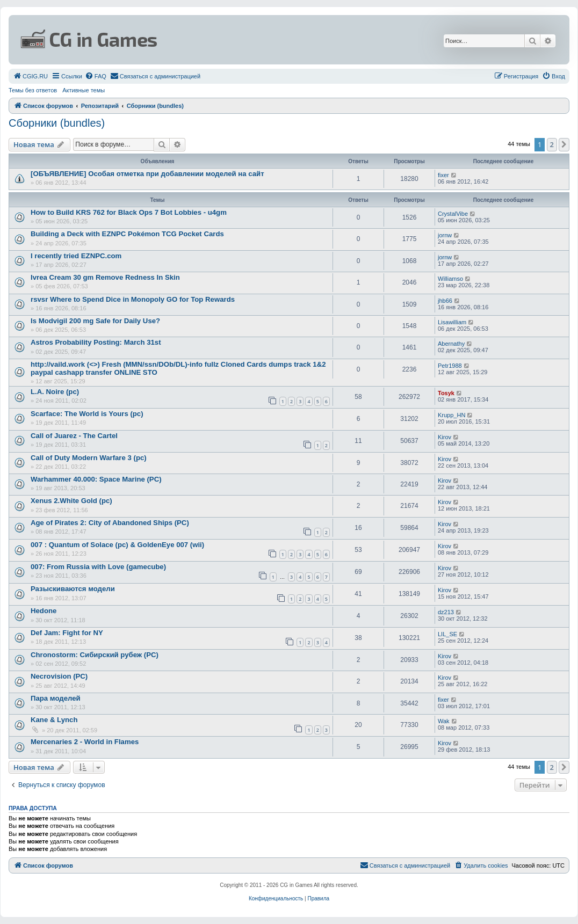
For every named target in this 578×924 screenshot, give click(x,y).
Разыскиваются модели (73, 589)
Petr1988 (450, 366)
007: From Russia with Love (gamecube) (98, 567)
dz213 (446, 612)
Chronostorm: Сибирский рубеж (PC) (95, 655)
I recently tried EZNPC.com (76, 256)
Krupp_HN (451, 415)
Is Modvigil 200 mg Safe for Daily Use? (95, 321)
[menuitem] (30, 76)
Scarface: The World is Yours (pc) (87, 414)
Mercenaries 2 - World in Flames (85, 742)
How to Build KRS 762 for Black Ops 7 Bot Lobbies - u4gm (129, 212)
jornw (445, 235)
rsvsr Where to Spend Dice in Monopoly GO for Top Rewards (133, 299)
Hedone (44, 611)
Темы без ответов (33, 90)
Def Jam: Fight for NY (67, 633)
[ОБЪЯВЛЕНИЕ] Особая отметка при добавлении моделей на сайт (147, 174)
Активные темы (84, 90)
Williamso (450, 279)
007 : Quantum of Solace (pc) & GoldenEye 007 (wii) (117, 545)
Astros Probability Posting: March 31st (96, 342)
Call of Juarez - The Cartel (74, 436)
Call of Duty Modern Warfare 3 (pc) (89, 458)
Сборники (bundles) (57, 123)
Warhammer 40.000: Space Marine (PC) (96, 479)
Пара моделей (56, 698)
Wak (444, 721)
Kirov (445, 437)
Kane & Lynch (54, 720)
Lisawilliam (452, 322)
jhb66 (445, 301)
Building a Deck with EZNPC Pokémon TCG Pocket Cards (127, 234)
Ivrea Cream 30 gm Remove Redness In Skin (105, 277)
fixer (443, 175)
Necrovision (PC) (59, 676)
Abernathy (451, 344)
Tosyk (446, 393)
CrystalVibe (453, 214)
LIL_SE (447, 634)
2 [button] (552, 144)
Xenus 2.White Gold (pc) (71, 501)
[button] (564, 144)
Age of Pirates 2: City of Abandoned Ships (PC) (110, 523)
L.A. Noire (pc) (55, 392)
